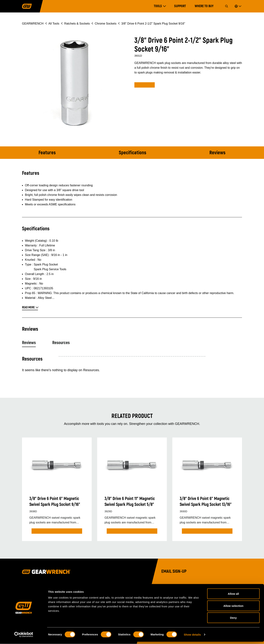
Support (180, 6)
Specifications (133, 153)
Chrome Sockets (106, 24)
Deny (233, 620)
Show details (192, 637)
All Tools (54, 24)
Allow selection (233, 608)
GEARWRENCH (33, 24)
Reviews (217, 153)
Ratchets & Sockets (77, 24)
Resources (61, 343)
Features (47, 153)
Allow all (233, 596)
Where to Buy (204, 6)
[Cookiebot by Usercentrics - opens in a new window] (24, 637)
